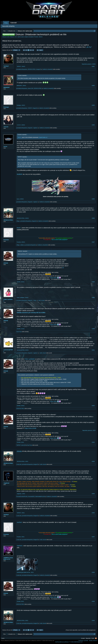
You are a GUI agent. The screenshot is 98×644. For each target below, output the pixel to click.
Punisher (36, 37)
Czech (3, 638)
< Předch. (15, 50)
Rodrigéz (6, 107)
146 (31, 50)
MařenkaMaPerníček (40, 497)
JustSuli (19, 522)
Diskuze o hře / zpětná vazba (17, 37)
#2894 (93, 461)
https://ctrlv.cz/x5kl (31, 428)
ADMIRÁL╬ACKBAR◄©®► (8, 559)
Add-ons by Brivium (69, 642)
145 (28, 50)
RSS (96, 638)
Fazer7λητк (19, 332)
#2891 (93, 350)
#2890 (93, 329)
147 (33, 50)
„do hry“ (89, 47)
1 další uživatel (41, 300)
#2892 (93, 406)
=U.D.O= (6, 127)
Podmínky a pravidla (83, 641)
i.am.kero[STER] (8, 350)
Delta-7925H (53, 278)
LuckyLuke (19, 464)
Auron (5, 146)
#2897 (93, 537)
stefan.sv (22, 245)
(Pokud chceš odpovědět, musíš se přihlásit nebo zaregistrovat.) (81, 630)
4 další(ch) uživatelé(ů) (48, 88)
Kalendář (14, 23)
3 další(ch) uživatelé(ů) (44, 202)
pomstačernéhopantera (22, 69)
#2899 (93, 601)
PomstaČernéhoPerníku (22, 497)
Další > (41, 50)
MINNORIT (7, 87)
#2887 (93, 242)
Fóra (6, 23)
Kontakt (83, 638)
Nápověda (88, 638)
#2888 (93, 282)
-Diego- (18, 221)
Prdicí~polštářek (8, 300)
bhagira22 (39, 69)
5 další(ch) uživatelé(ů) (52, 497)
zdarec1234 (31, 88)
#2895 (93, 494)
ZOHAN (6, 263)
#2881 (93, 66)
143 (24, 50)
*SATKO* (6, 66)
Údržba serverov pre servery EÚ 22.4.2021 (31, 313)
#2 (63, 268)
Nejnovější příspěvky (8, 26)
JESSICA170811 (32, 69)
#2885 (93, 199)
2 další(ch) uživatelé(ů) (47, 69)
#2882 (93, 86)
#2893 (93, 442)
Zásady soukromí (93, 641)
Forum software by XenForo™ (41, 641)
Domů (93, 638)
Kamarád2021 (32, 497)
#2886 (93, 218)
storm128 (23, 445)
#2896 (93, 513)
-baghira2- (35, 128)
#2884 (93, 125)
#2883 (93, 105)
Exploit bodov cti (43, 137)
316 (38, 50)
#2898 (93, 572)
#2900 (93, 620)
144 (26, 50)
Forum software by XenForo (14, 641)
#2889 (93, 298)
